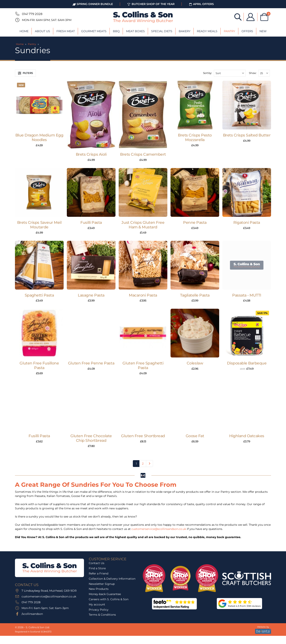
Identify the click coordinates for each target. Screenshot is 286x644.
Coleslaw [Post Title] (195, 363)
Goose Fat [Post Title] (195, 436)
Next (149, 464)
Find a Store (97, 568)
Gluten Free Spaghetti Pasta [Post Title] (143, 365)
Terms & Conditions (102, 615)
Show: (253, 73)
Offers (247, 31)
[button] (25, 73)
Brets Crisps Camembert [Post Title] (143, 154)
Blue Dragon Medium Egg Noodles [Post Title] (39, 137)
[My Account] (250, 17)
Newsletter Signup (102, 584)
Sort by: (208, 73)
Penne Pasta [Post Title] (195, 222)
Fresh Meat (66, 31)
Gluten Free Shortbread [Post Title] (143, 436)
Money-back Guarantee (105, 594)
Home (24, 31)
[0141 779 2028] (17, 14)
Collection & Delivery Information (112, 579)
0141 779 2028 (32, 14)
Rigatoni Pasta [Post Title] (247, 222)
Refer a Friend (99, 573)
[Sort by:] (230, 73)
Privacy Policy (99, 610)
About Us (42, 31)
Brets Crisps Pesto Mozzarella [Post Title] (195, 137)
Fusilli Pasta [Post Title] (91, 222)
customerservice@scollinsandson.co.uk (159, 529)
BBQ (116, 31)
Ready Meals (207, 31)
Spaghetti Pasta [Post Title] (39, 295)
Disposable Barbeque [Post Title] (247, 363)
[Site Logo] (143, 17)
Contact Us (97, 563)
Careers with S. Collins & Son (109, 599)
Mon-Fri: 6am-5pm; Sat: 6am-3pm (47, 20)
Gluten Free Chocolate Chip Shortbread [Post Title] (91, 438)
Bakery (185, 31)
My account (97, 604)
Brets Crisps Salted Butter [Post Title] (247, 135)
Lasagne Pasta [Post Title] (91, 295)
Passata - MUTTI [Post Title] (247, 295)
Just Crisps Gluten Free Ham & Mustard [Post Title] (143, 225)
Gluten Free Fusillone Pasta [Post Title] (39, 365)
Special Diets (162, 31)
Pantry (229, 31)
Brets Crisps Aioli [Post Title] (91, 154)
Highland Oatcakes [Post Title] (247, 436)
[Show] (264, 73)
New (263, 31)
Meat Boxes (135, 31)
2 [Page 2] (143, 464)
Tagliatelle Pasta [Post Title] (195, 295)
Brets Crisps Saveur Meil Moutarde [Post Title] (39, 225)
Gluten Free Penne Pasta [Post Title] (91, 363)
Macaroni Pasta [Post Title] (143, 295)
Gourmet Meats (94, 31)
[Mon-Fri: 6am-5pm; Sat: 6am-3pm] (17, 20)
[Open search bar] (238, 17)
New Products (99, 589)
